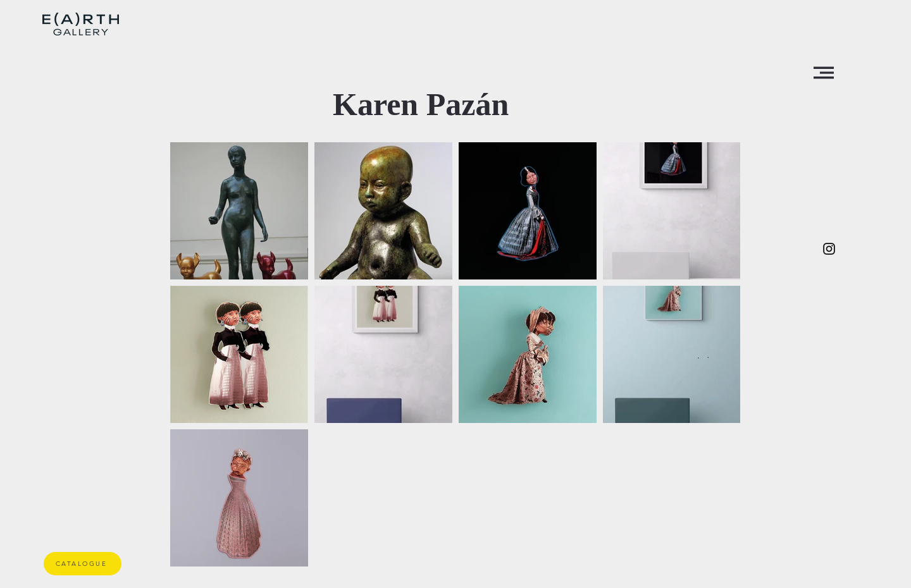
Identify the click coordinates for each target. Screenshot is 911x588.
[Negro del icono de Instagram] (829, 249)
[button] (824, 73)
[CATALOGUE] (83, 564)
